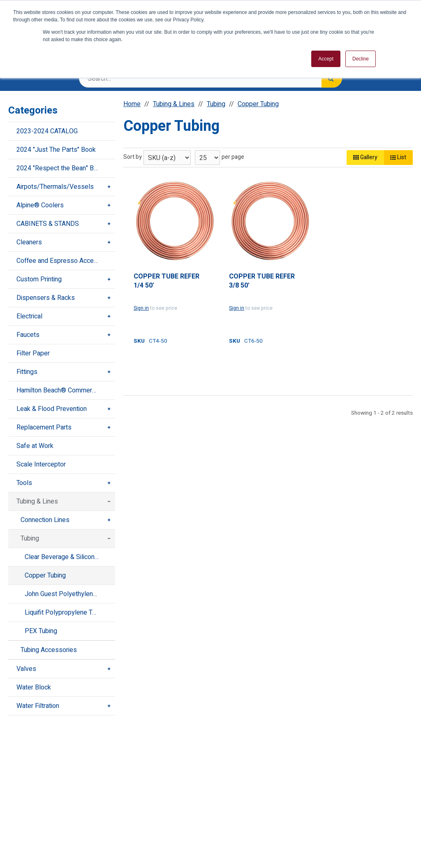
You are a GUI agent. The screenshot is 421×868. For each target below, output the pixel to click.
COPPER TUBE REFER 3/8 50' (262, 281)
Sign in (141, 308)
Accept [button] (326, 59)
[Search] (332, 78)
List (398, 157)
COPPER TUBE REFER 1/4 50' (167, 281)
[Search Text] (210, 78)
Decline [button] (361, 59)
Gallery (365, 157)
